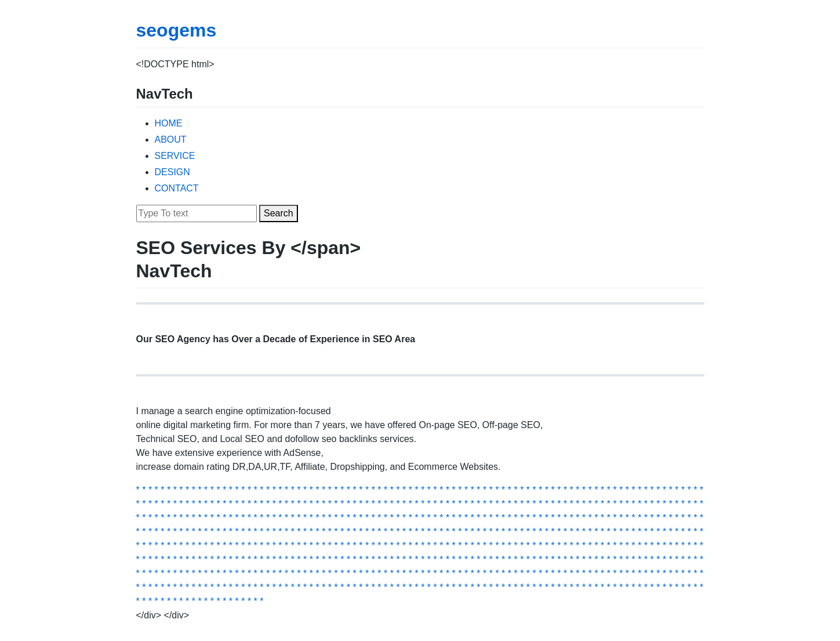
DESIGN (172, 172)
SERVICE (175, 156)
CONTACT (177, 188)
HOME (169, 123)
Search (279, 213)
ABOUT (171, 140)
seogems (177, 30)
